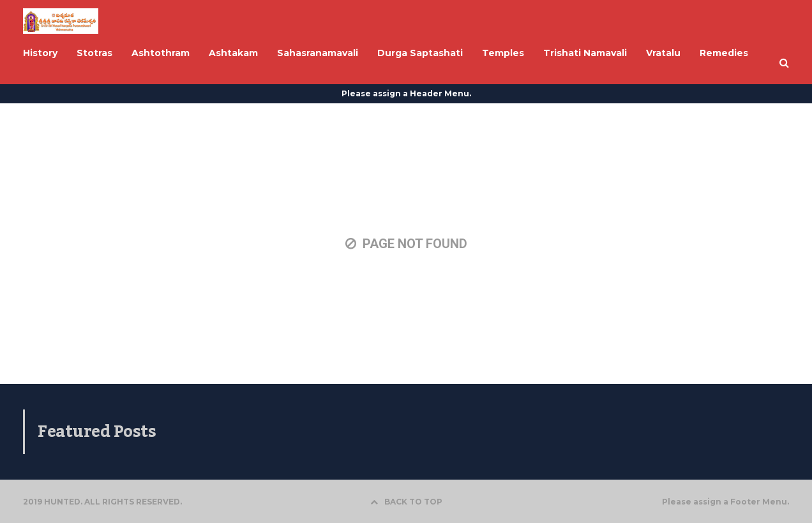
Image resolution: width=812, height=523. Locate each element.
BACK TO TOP (406, 502)
